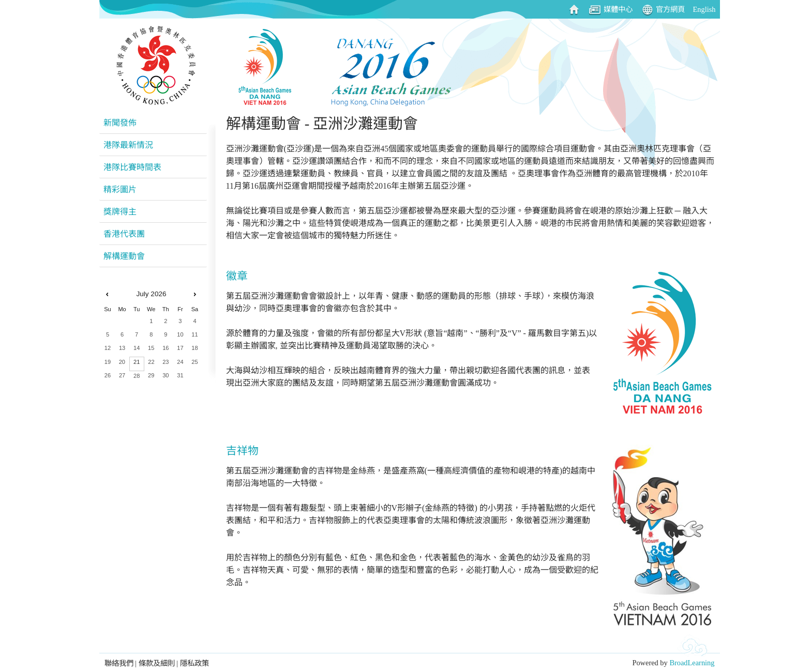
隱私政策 (194, 663)
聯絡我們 (119, 663)
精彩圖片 (120, 189)
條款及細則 (157, 663)
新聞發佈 (120, 123)
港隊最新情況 (128, 145)
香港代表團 (124, 234)
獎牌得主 (120, 212)
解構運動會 (124, 256)
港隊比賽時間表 (132, 167)
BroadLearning (692, 663)
